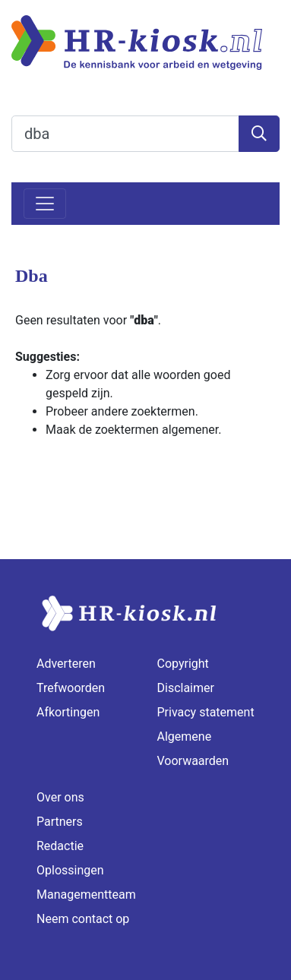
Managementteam (86, 895)
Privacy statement (206, 712)
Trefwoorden (71, 688)
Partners (60, 822)
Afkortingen (68, 712)
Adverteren (66, 664)
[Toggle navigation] (45, 204)
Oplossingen (70, 870)
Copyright (183, 664)
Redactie (60, 846)
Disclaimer (186, 688)
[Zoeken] (259, 134)
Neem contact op (83, 919)
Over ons (60, 797)
